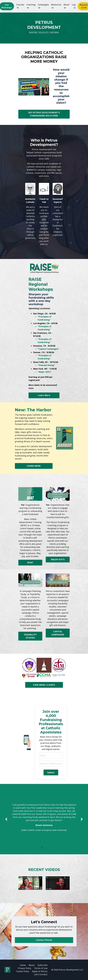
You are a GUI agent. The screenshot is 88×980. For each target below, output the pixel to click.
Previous (6, 819)
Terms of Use (41, 968)
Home (23, 965)
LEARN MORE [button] (34, 466)
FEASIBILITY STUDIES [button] (30, 636)
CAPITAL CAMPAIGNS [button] (58, 633)
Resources (56, 6)
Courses (20, 6)
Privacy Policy (25, 968)
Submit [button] (51, 772)
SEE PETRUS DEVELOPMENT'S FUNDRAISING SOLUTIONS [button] (44, 114)
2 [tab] (46, 848)
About (67, 6)
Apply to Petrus (40, 971)
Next (82, 819)
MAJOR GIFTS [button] (58, 559)
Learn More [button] (44, 395)
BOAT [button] (30, 562)
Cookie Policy (23, 971)
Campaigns (43, 6)
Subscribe (43, 965)
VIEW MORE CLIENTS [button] (44, 685)
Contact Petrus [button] (44, 940)
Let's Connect (41, 974)
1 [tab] (42, 848)
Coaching (31, 6)
